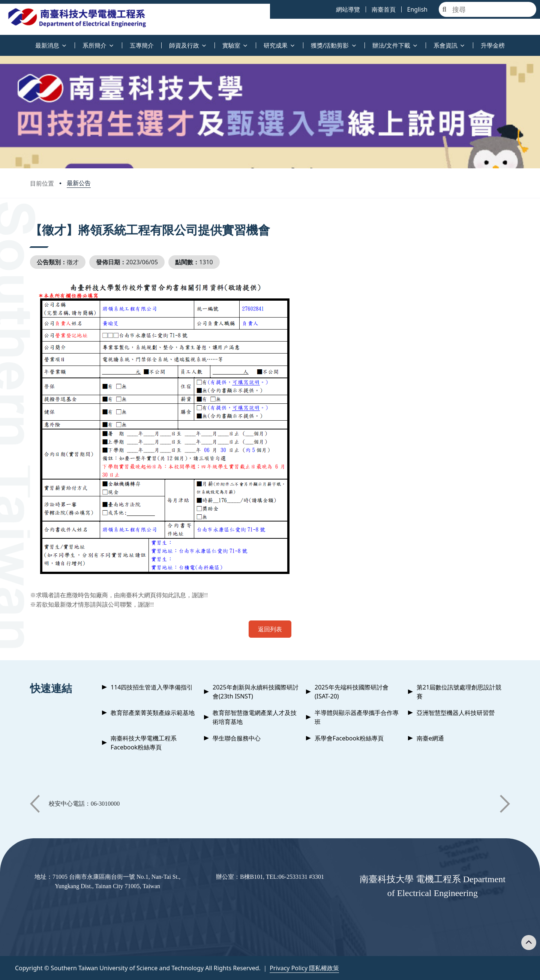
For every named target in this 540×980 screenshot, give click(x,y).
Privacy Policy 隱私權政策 (304, 968)
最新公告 (79, 183)
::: (2, 41)
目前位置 (42, 183)
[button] (35, 804)
